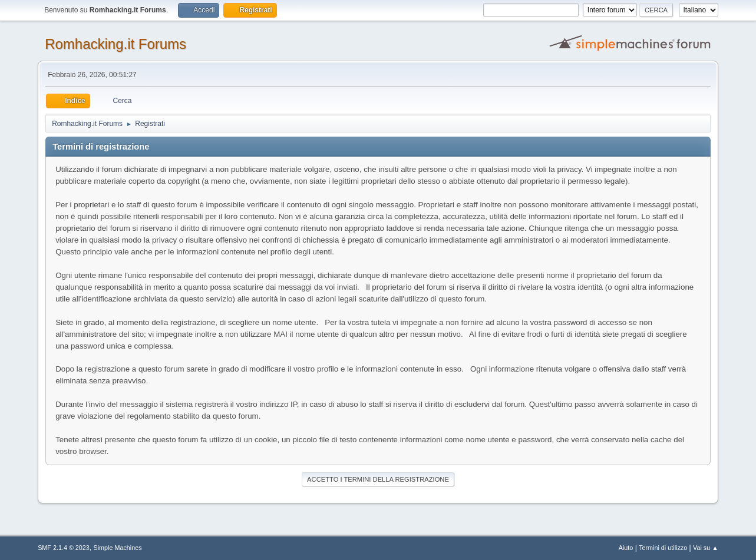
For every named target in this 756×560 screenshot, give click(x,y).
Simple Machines (117, 548)
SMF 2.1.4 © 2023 (64, 548)
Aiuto (626, 548)
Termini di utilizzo (663, 548)
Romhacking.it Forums (115, 44)
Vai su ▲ (706, 548)
